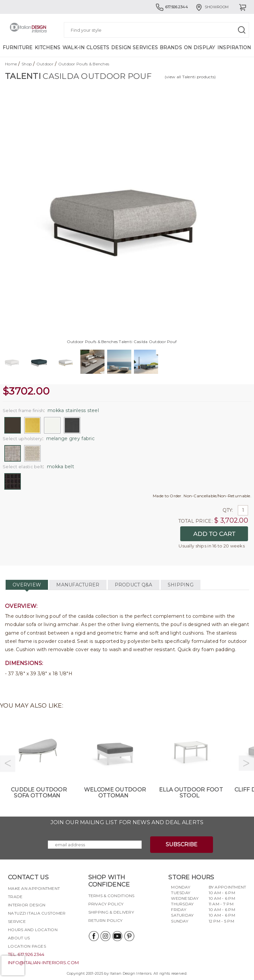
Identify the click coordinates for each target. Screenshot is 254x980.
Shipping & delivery (111, 912)
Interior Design (27, 905)
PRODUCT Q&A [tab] (134, 585)
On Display (200, 48)
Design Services (134, 48)
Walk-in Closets (86, 48)
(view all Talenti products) (190, 77)
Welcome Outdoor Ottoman (115, 793)
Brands (171, 48)
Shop (27, 64)
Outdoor (45, 64)
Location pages (27, 946)
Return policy (106, 920)
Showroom (212, 7)
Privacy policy (106, 904)
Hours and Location (33, 930)
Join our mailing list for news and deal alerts (127, 822)
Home (11, 64)
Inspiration (234, 48)
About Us (19, 938)
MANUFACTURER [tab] (78, 585)
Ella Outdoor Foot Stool (191, 793)
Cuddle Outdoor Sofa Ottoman (39, 793)
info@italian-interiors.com (43, 962)
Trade (15, 897)
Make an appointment (34, 888)
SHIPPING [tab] (181, 585)
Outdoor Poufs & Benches (84, 64)
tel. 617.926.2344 (26, 954)
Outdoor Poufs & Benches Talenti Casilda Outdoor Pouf (122, 342)
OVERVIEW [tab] (27, 585)
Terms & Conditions (111, 896)
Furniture (18, 48)
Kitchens (48, 48)
